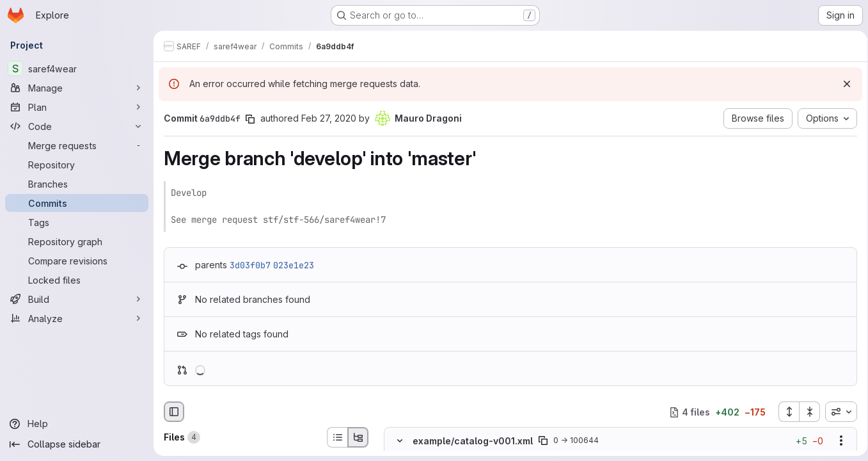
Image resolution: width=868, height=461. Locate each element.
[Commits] (77, 203)
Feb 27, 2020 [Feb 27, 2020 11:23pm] (329, 118)
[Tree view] (358, 437)
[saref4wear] (77, 69)
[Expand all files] (784, 412)
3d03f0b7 (250, 265)
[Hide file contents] (400, 441)
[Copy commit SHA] (250, 119)
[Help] (77, 424)
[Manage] (77, 88)
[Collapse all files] (805, 412)
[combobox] (837, 412)
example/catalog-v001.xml (473, 441)
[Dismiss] (842, 84)
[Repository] (77, 165)
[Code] (77, 126)
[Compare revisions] (77, 261)
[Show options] (837, 441)
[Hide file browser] (174, 412)
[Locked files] (77, 280)
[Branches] (77, 184)
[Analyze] (77, 318)
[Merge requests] (77, 145)
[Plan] (77, 107)
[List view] (337, 437)
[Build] (77, 299)
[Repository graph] (77, 241)
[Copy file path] (543, 441)
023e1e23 (294, 265)
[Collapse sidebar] (77, 444)
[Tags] (77, 222)
